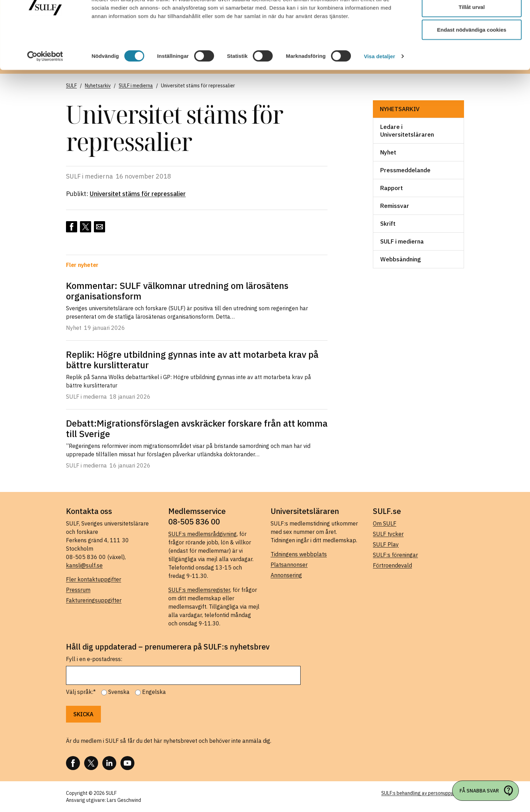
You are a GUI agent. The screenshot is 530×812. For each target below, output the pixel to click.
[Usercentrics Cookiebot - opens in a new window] (45, 91)
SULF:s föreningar (395, 555)
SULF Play (386, 544)
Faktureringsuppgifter (94, 600)
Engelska (154, 692)
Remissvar (395, 206)
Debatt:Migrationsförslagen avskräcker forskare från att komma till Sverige (197, 428)
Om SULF (385, 523)
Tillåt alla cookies (472, 18)
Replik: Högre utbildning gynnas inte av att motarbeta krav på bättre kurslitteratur (192, 360)
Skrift (388, 224)
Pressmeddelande (405, 170)
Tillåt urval (472, 41)
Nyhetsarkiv (400, 109)
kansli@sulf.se (84, 565)
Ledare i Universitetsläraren (407, 131)
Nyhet (388, 152)
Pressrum (78, 590)
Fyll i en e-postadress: (94, 659)
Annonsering (286, 575)
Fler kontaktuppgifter (94, 579)
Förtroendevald (392, 565)
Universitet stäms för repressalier (138, 194)
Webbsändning (400, 259)
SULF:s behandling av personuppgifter (423, 793)
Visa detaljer (379, 91)
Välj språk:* (81, 692)
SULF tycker (388, 534)
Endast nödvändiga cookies (472, 64)
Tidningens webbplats (299, 554)
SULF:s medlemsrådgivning (203, 534)
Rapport (392, 188)
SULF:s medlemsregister (199, 590)
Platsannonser (289, 565)
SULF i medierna (402, 241)
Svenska (119, 692)
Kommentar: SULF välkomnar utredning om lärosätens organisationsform (177, 291)
